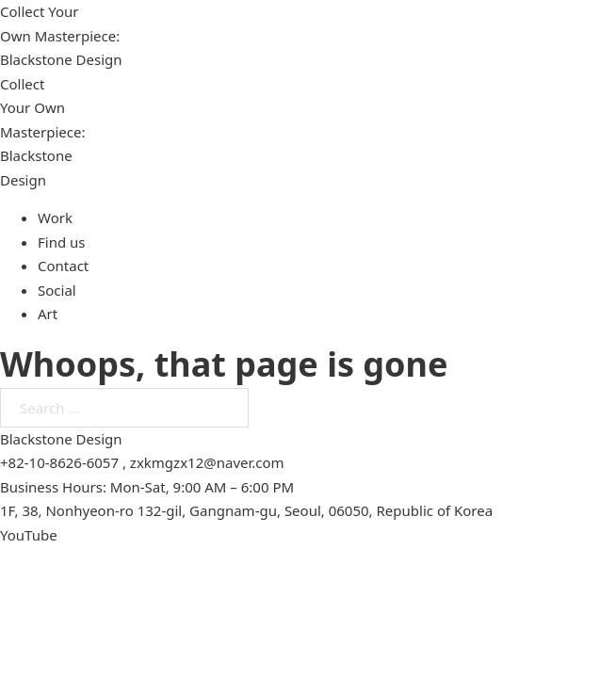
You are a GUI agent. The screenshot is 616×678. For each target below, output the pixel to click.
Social (57, 290)
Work (55, 218)
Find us (62, 242)
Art (48, 314)
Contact (63, 266)
